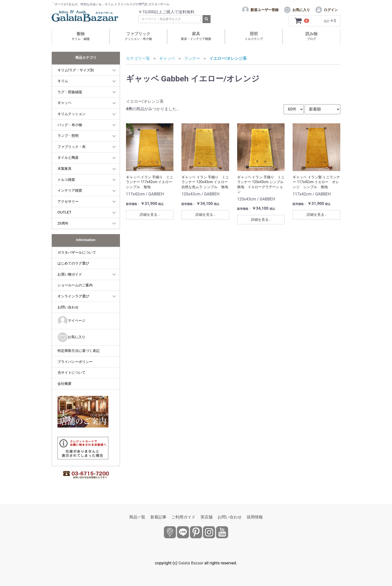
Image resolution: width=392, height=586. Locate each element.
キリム (63, 81)
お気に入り (71, 337)
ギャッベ (64, 103)
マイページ (71, 321)
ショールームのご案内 (75, 285)
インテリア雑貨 (70, 190)
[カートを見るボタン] (302, 21)
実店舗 (207, 517)
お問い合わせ (68, 307)
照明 (254, 36)
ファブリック (138, 36)
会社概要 (64, 384)
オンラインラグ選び (73, 296)
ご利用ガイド (183, 517)
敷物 (81, 36)
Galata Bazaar (191, 563)
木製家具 (64, 169)
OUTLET (64, 212)
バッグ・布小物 (70, 125)
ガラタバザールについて (77, 252)
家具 (196, 36)
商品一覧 (137, 517)
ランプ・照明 (68, 136)
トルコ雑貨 (66, 180)
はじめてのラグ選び (73, 263)
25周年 (63, 223)
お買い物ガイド (70, 274)
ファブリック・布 (72, 147)
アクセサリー (68, 201)
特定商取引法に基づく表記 (79, 351)
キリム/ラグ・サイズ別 (76, 70)
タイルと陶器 (68, 157)
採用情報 (255, 517)
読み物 (311, 36)
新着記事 (158, 517)
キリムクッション (72, 114)
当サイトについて (72, 372)
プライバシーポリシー (75, 362)
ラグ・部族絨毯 (70, 92)
